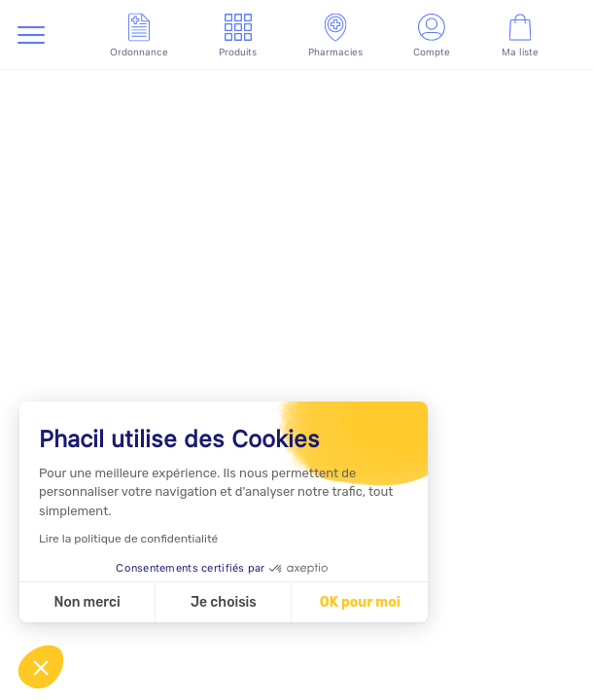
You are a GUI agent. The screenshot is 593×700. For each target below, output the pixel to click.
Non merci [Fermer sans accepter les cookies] (87, 602)
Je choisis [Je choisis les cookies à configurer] (224, 602)
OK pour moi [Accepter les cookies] (360, 602)
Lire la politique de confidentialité (128, 539)
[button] (41, 667)
